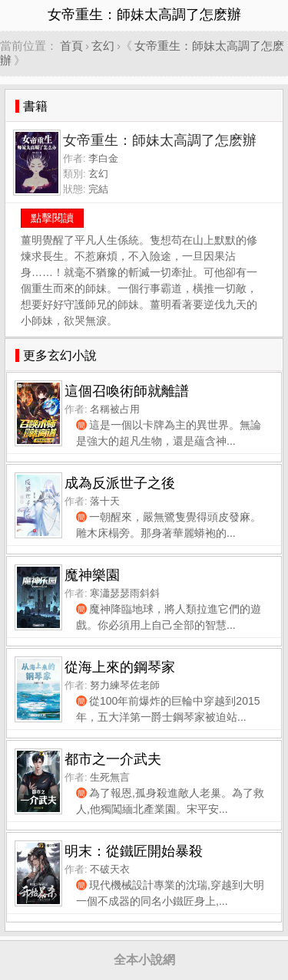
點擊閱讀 (52, 218)
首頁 (71, 46)
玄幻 (103, 46)
